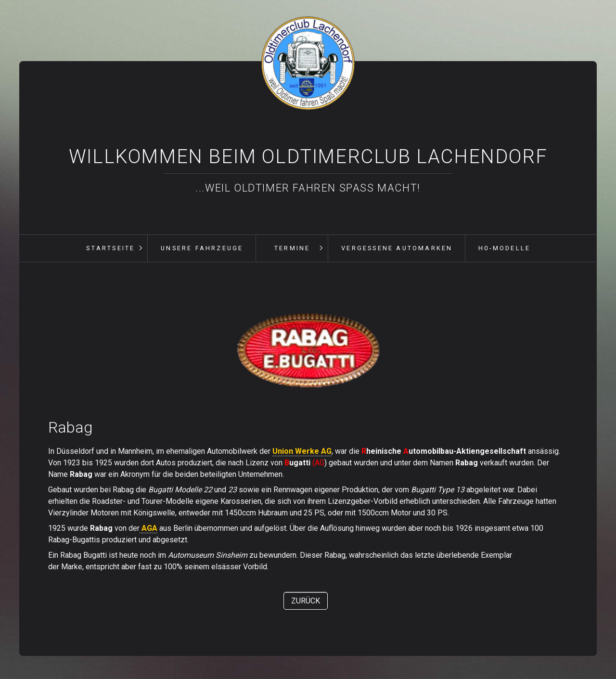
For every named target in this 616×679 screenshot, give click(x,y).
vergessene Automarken (397, 248)
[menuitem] (110, 248)
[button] (306, 601)
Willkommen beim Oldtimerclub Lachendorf (308, 157)
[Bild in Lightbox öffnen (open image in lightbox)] (308, 352)
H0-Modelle (504, 248)
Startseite (110, 248)
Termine (292, 248)
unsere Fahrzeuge (202, 248)
